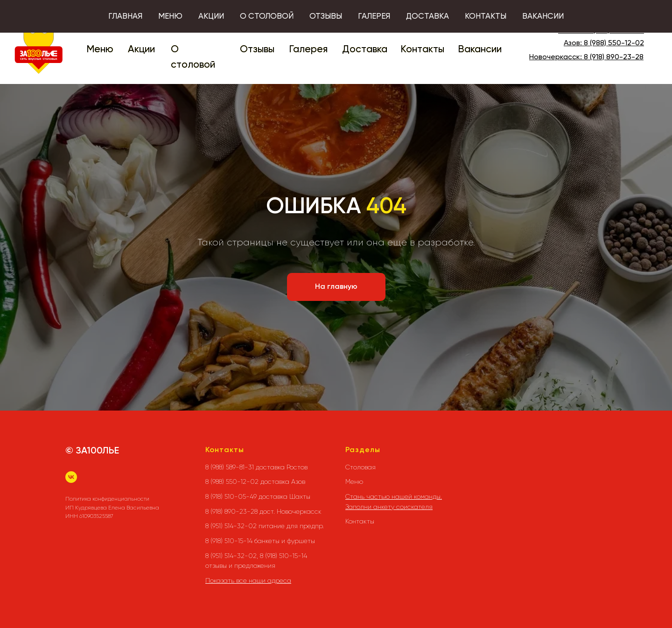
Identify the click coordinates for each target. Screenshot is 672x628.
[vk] (71, 477)
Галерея (308, 50)
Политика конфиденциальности (107, 499)
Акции (141, 50)
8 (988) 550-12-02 (614, 43)
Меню (100, 50)
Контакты (422, 50)
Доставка (365, 50)
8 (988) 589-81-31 (616, 31)
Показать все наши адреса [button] (248, 580)
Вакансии (480, 50)
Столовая (360, 467)
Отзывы (257, 50)
